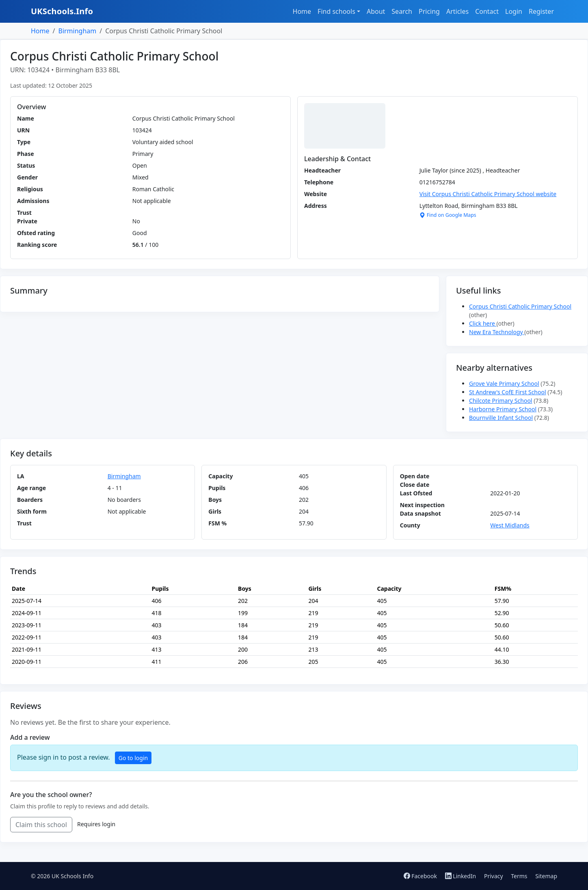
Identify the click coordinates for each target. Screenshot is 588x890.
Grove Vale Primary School (504, 383)
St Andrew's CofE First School (508, 392)
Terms (519, 876)
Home (302, 11)
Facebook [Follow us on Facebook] (421, 876)
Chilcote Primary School (500, 401)
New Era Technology (497, 332)
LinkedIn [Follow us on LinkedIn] (461, 876)
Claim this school (41, 825)
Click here (483, 323)
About (376, 11)
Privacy (494, 876)
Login (514, 11)
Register (541, 11)
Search (402, 11)
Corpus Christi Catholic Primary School (520, 306)
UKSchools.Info (62, 11)
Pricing (429, 11)
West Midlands (510, 525)
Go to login (133, 758)
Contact (487, 11)
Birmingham (77, 31)
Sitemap (546, 876)
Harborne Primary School (503, 409)
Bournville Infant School (501, 418)
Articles (457, 11)
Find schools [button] (336, 11)
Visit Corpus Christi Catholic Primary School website (488, 194)
